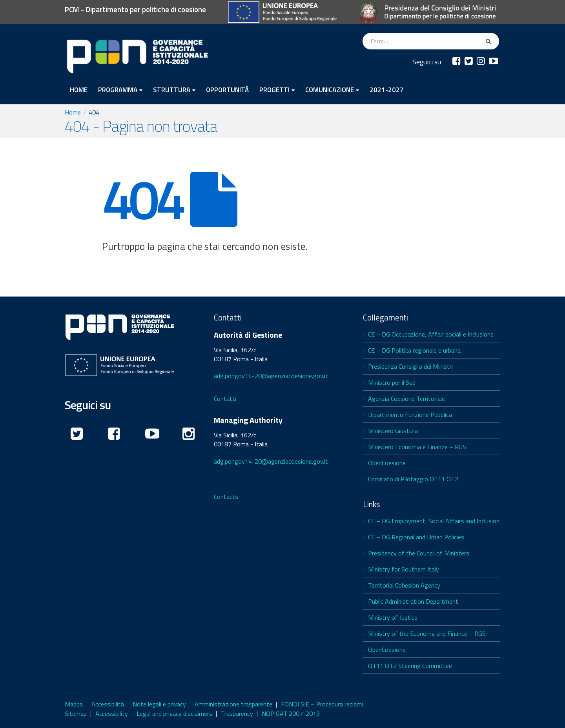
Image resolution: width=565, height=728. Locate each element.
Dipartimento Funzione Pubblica (410, 415)
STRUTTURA (172, 89)
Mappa (74, 704)
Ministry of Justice (393, 617)
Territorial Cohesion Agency (404, 585)
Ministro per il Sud (392, 382)
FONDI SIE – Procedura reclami (322, 704)
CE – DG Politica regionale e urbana (414, 350)
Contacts (226, 497)
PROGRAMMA (118, 89)
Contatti (225, 399)
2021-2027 (387, 89)
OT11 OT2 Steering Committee (410, 666)
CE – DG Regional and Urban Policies (416, 537)
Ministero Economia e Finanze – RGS (417, 447)
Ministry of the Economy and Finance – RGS (427, 633)
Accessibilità (108, 704)
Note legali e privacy (159, 704)
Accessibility (112, 713)
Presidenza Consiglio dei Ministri (410, 366)
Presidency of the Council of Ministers (419, 553)
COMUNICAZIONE (330, 89)
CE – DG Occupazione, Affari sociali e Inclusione (431, 334)
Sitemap (76, 713)
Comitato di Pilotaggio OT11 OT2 (413, 479)
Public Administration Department (413, 601)
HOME (79, 89)
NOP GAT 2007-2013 (291, 713)
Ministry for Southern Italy (404, 569)
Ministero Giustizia (393, 431)
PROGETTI (274, 89)
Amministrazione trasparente (233, 704)
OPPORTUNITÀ (227, 89)
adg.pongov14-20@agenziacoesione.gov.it (271, 376)
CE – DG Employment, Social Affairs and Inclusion (434, 521)
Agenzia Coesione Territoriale (406, 399)
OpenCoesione (387, 463)
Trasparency (237, 713)
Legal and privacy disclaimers (174, 713)
